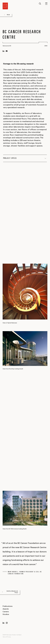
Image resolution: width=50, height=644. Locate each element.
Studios (6, 614)
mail (7, 51)
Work (8, 15)
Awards (6, 609)
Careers (6, 612)
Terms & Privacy (7, 637)
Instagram (7, 623)
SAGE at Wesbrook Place (12, 592)
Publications (8, 606)
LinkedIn (3, 623)
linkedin (3, 51)
